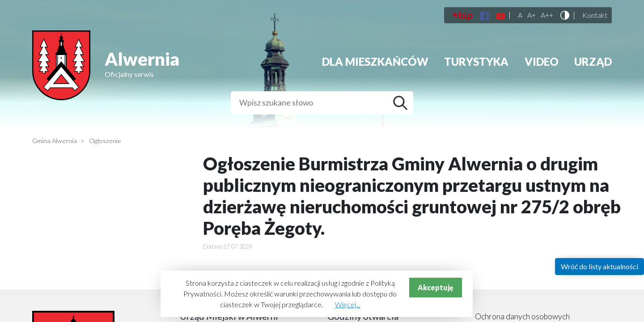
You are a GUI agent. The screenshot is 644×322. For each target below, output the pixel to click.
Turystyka (476, 61)
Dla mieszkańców (375, 61)
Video (542, 61)
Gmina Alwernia (55, 141)
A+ (532, 15)
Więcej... (347, 304)
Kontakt (595, 15)
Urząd (593, 61)
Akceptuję (436, 287)
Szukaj (402, 103)
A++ (547, 15)
